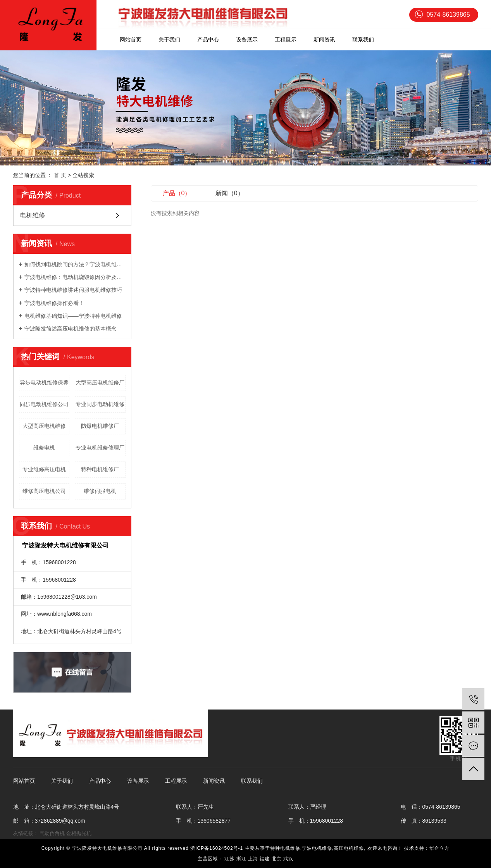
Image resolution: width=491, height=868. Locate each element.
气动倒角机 (52, 833)
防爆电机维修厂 (100, 426)
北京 (277, 859)
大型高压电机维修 (44, 426)
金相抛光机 (79, 833)
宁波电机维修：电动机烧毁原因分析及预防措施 (75, 277)
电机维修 (33, 215)
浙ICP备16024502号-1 (217, 848)
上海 (253, 859)
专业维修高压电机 (44, 469)
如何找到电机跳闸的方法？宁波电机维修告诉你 (75, 264)
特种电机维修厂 (100, 469)
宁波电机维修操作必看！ (54, 303)
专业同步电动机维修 (100, 404)
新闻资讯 (324, 40)
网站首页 (131, 40)
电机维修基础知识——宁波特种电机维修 (73, 316)
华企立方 (439, 848)
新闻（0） (230, 193)
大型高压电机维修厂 (100, 382)
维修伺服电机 (100, 491)
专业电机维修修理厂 (100, 448)
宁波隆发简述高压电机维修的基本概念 (71, 329)
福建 (265, 859)
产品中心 (208, 40)
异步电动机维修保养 (44, 382)
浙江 (241, 859)
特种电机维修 (285, 848)
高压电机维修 (349, 848)
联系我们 (363, 40)
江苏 (229, 859)
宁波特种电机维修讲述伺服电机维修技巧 (73, 290)
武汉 (288, 859)
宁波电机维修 (317, 848)
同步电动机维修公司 (44, 404)
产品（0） (177, 193)
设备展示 (247, 40)
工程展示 (286, 40)
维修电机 (44, 448)
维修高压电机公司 (44, 491)
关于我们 (169, 40)
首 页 (60, 175)
